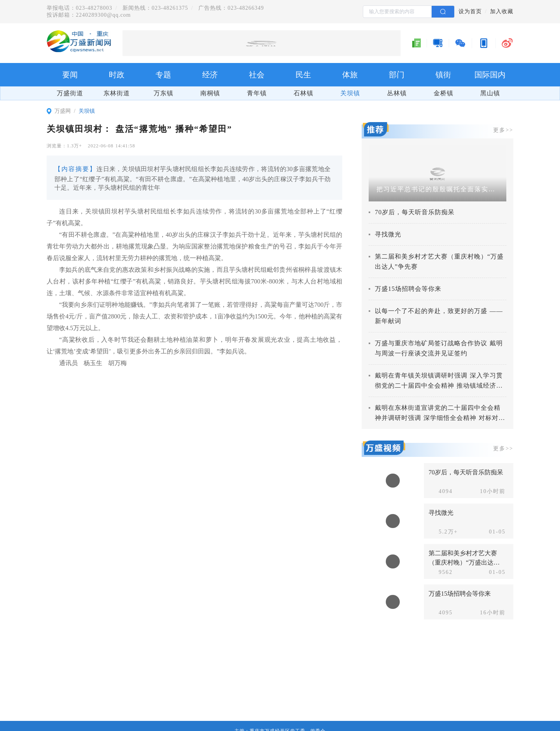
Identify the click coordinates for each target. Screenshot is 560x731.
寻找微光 (388, 234)
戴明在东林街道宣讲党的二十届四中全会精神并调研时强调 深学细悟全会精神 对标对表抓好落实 (440, 418)
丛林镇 (397, 93)
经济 (210, 75)
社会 (257, 75)
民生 (303, 75)
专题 (163, 75)
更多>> (503, 130)
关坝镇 (350, 93)
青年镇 (257, 93)
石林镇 (304, 93)
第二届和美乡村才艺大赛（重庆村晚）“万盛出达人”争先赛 (463, 562)
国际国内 (490, 75)
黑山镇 (490, 93)
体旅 (350, 75)
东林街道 (117, 93)
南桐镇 (210, 93)
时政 (117, 75)
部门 (397, 75)
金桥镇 (444, 93)
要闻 (70, 75)
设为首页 (470, 11)
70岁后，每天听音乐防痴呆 (415, 212)
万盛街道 (70, 93)
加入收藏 (502, 11)
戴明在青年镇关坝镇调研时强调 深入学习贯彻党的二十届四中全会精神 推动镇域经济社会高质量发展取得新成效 (439, 386)
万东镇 (164, 93)
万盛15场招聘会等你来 (408, 289)
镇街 (443, 75)
